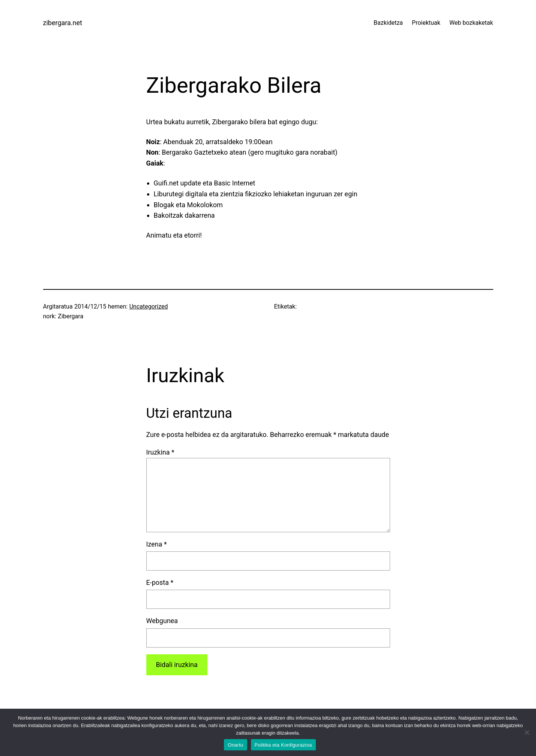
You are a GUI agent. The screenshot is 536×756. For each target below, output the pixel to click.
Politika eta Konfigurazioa (283, 745)
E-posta (160, 582)
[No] (527, 732)
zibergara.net (63, 23)
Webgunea (162, 621)
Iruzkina (160, 452)
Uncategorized (149, 306)
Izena (157, 544)
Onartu (235, 745)
